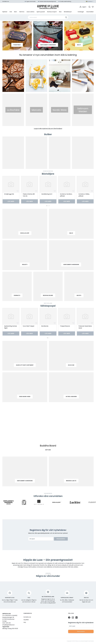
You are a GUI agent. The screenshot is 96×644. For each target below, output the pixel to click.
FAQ (25, 622)
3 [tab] (49, 206)
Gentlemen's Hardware (48, 45)
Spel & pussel (41, 12)
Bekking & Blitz (71, 481)
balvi (71, 233)
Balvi (79, 45)
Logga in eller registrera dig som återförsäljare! (48, 128)
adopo (79, 295)
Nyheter (5, 12)
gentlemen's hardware (71, 265)
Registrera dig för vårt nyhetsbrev (81, 623)
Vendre (92, 641)
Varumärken (90, 12)
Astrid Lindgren (71, 397)
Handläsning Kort (47, 194)
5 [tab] (51, 574)
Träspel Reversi (65, 326)
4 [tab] (49, 574)
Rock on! (71, 365)
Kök (11, 12)
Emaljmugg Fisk (9, 194)
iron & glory (25, 233)
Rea (60, 12)
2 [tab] (48, 206)
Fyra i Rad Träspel (28, 326)
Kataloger (81, 12)
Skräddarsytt (68, 12)
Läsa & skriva (30, 12)
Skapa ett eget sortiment (25, 365)
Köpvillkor (26, 620)
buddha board (48, 295)
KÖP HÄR (48, 450)
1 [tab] (47, 206)
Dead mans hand (25, 397)
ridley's (25, 265)
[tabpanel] (11, 190)
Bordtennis (45, 326)
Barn (16, 12)
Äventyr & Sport (52, 12)
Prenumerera (61, 539)
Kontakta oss (6, 1)
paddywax (17, 45)
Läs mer (11, 201)
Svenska (90, 1)
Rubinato (17, 295)
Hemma (22, 12)
